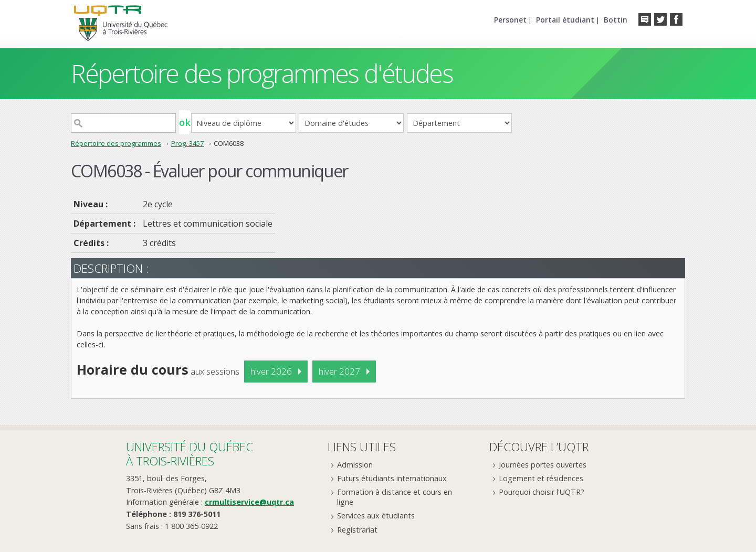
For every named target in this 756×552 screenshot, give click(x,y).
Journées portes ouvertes (543, 465)
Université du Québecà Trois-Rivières (190, 454)
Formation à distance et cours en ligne (395, 497)
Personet (510, 20)
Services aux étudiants (376, 516)
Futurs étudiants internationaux (392, 478)
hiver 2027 (339, 371)
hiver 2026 (271, 371)
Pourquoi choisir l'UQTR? (542, 492)
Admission (355, 465)
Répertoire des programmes (116, 143)
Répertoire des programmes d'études (262, 73)
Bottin (616, 20)
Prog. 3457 (187, 143)
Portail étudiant (565, 20)
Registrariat (357, 530)
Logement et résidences (541, 478)
